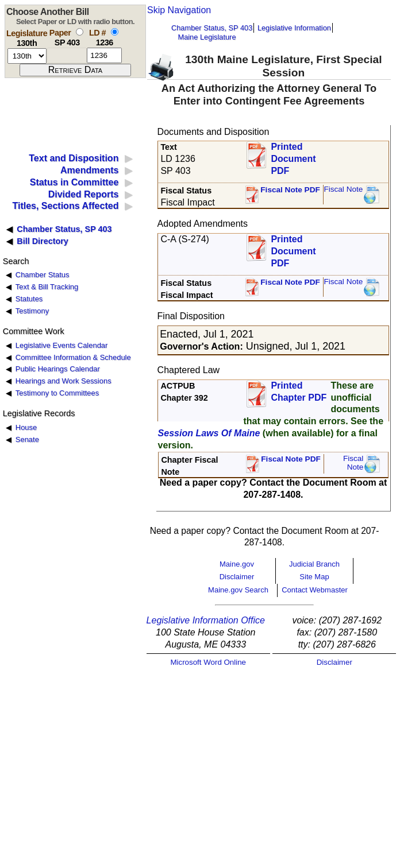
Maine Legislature (207, 37)
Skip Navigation (179, 10)
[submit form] (75, 70)
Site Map (314, 577)
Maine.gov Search (238, 590)
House (26, 427)
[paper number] (67, 55)
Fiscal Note (343, 189)
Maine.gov (237, 564)
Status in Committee (74, 182)
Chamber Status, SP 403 (212, 28)
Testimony (32, 311)
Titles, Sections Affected (65, 206)
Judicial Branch (314, 564)
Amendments (89, 170)
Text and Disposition (74, 158)
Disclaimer (237, 577)
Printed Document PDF (293, 155)
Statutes (29, 299)
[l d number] (104, 55)
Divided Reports (84, 194)
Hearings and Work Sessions (64, 381)
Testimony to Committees (57, 393)
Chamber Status (43, 275)
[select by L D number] (115, 32)
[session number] (27, 56)
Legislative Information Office (206, 620)
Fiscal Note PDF (290, 190)
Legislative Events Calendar (62, 345)
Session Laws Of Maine (209, 433)
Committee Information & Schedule (73, 357)
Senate (27, 439)
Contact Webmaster (315, 590)
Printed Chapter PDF (299, 392)
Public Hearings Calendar (58, 369)
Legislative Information (294, 28)
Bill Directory (43, 241)
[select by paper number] (80, 32)
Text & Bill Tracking (47, 287)
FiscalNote (353, 463)
